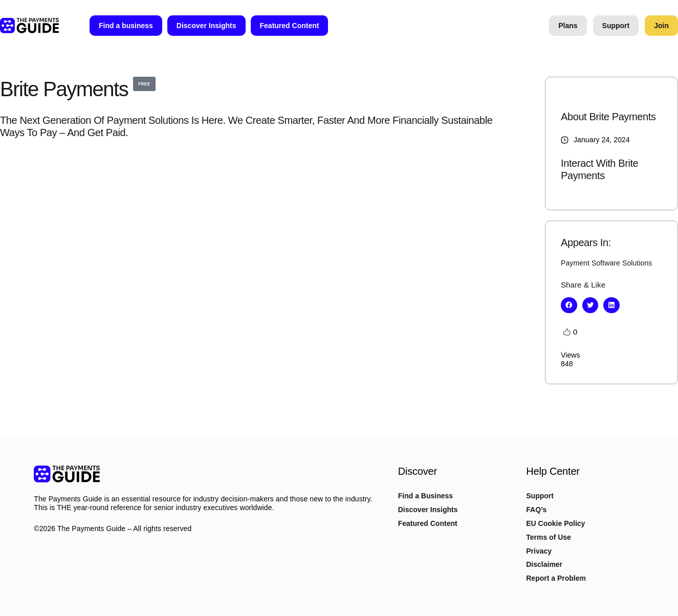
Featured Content (428, 523)
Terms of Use (549, 537)
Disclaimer (544, 564)
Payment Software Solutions (606, 263)
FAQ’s (536, 510)
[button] (569, 305)
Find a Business (425, 496)
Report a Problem (556, 578)
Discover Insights (428, 510)
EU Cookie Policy (555, 523)
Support (540, 496)
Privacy (539, 551)
